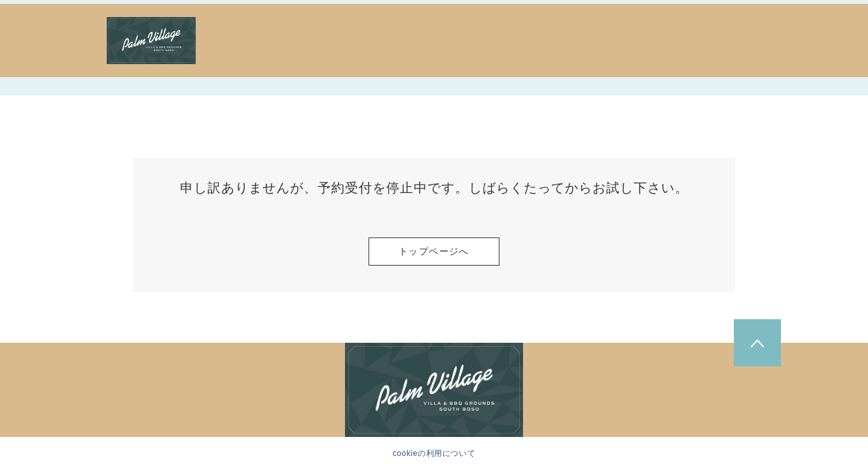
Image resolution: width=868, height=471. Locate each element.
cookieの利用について (434, 453)
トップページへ (434, 251)
